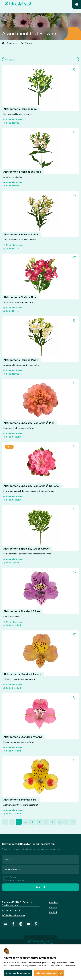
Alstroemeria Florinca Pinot (21, 360)
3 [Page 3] (32, 822)
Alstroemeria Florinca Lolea (21, 234)
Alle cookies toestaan (47, 973)
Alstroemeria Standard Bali (20, 800)
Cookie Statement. (67, 966)
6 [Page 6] (53, 822)
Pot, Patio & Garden (14, 880)
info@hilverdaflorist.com (14, 915)
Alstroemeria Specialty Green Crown (26, 549)
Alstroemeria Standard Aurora (22, 674)
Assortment (12, 43)
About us (53, 902)
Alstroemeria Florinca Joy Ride (22, 172)
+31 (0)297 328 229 (11, 910)
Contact (53, 912)
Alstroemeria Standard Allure (22, 611)
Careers (53, 907)
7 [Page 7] (60, 822)
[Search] (40, 60)
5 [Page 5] (46, 822)
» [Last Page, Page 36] (73, 822)
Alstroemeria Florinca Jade (20, 109)
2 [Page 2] (26, 822)
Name (8, 859)
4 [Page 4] (39, 822)
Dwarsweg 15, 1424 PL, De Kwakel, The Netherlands (17, 904)
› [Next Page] (66, 822)
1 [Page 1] (19, 822)
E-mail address (12, 869)
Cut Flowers (27, 43)
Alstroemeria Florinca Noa (20, 297)
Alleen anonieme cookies (18, 973)
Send (38, 887)
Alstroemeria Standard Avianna (23, 737)
